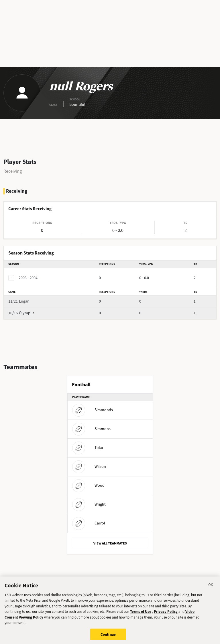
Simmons (91, 429)
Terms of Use (141, 615)
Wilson (89, 467)
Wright (89, 504)
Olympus (21, 313)
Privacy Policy (166, 615)
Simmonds (93, 410)
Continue (108, 638)
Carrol (89, 523)
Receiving (13, 171)
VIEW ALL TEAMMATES (110, 543)
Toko (88, 448)
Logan (19, 301)
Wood (88, 485)
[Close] (211, 589)
